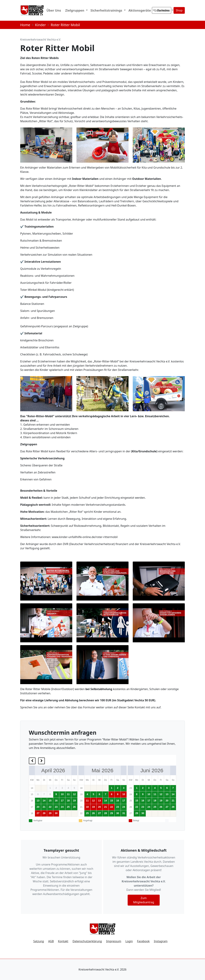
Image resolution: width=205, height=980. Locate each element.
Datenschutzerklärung (87, 941)
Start (36, 10)
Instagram (161, 941)
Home (25, 25)
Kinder (40, 25)
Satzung (39, 941)
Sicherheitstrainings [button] (107, 10)
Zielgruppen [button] (75, 10)
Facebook (143, 941)
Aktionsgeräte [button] (140, 10)
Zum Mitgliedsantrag (144, 900)
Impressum (114, 941)
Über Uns (54, 10)
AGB (51, 941)
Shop (179, 10)
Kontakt (63, 941)
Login (129, 941)
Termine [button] (164, 10)
